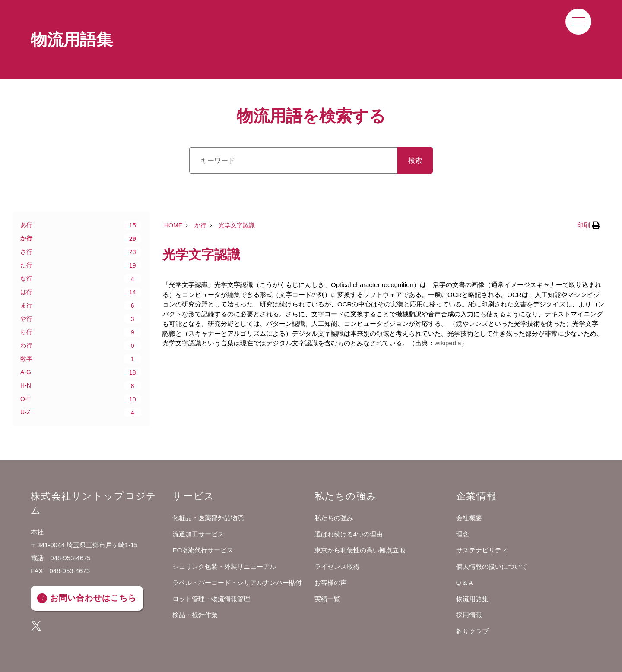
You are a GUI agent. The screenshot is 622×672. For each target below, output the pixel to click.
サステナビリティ (482, 550)
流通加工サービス (198, 534)
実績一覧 (327, 599)
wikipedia (448, 343)
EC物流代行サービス (203, 550)
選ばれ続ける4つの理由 (349, 534)
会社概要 (469, 518)
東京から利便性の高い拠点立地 (360, 550)
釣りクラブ (472, 631)
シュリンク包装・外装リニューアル (224, 566)
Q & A (465, 582)
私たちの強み (334, 518)
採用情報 (469, 615)
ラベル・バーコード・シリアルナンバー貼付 (237, 582)
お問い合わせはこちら (93, 598)
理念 (463, 534)
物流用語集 (472, 599)
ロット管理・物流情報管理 (211, 599)
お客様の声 (331, 582)
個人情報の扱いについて (492, 566)
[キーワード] (293, 160)
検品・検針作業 (195, 615)
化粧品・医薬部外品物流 (208, 518)
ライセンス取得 (337, 566)
